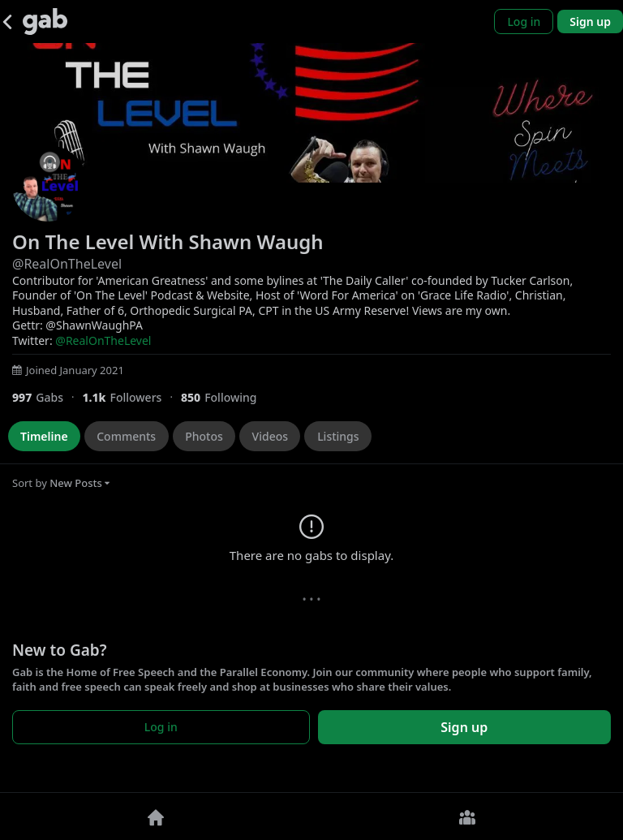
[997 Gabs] (47, 397)
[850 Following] (225, 397)
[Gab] (45, 22)
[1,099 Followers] (131, 397)
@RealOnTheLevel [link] (103, 340)
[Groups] (467, 816)
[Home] (156, 816)
